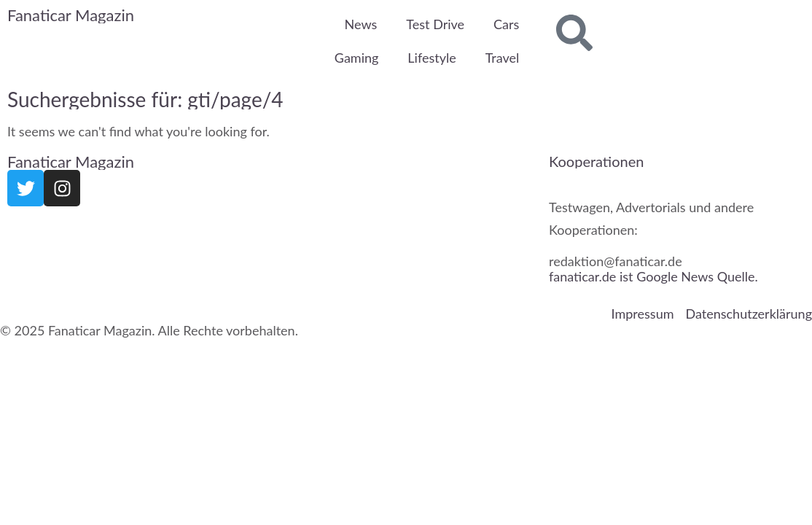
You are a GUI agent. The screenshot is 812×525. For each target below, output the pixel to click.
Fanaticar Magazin (71, 15)
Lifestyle (432, 58)
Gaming (357, 58)
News (361, 24)
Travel (503, 58)
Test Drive (436, 24)
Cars (506, 24)
